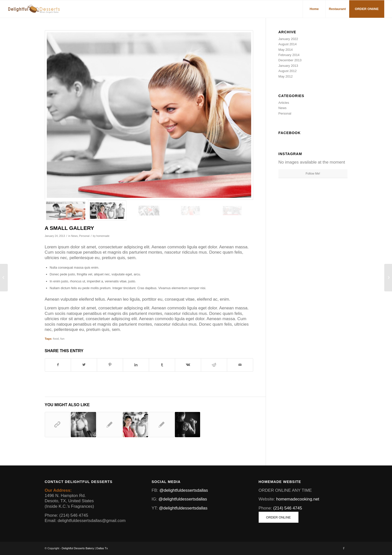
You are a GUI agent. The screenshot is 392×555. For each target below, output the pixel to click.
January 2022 (288, 39)
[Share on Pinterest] (110, 365)
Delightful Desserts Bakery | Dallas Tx (85, 548)
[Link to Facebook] (344, 548)
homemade (103, 236)
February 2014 (289, 55)
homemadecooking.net (298, 499)
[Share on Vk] (188, 365)
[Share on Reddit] (214, 365)
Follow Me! (313, 174)
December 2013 (290, 60)
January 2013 (288, 66)
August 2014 (288, 44)
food (56, 339)
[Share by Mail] (240, 365)
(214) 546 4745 (288, 508)
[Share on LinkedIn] (136, 365)
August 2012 (288, 71)
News (74, 236)
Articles (284, 103)
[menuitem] (314, 9)
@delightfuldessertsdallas (184, 490)
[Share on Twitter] (84, 365)
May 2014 (286, 50)
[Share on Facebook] (58, 365)
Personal (84, 236)
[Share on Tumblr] (162, 365)
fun (62, 339)
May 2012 (286, 76)
